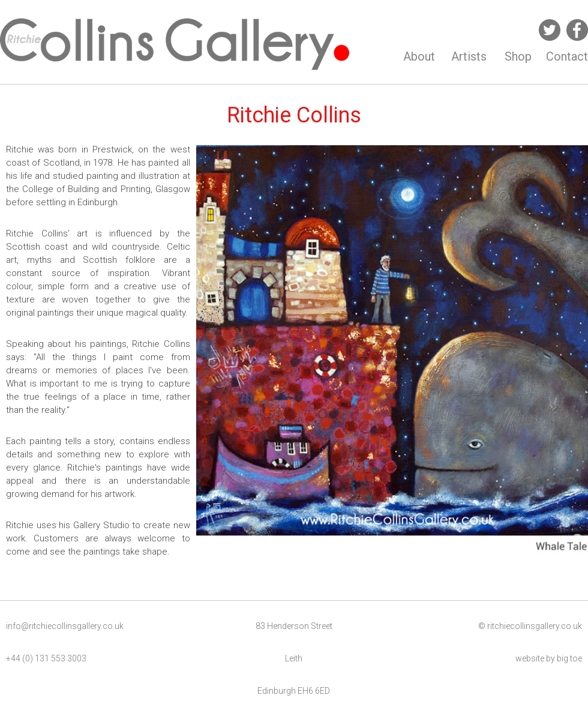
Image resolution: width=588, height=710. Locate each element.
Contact (567, 56)
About (419, 56)
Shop (518, 56)
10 (462, 604)
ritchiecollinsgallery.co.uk (535, 626)
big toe (569, 658)
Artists (469, 56)
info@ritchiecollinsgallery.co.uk (65, 626)
